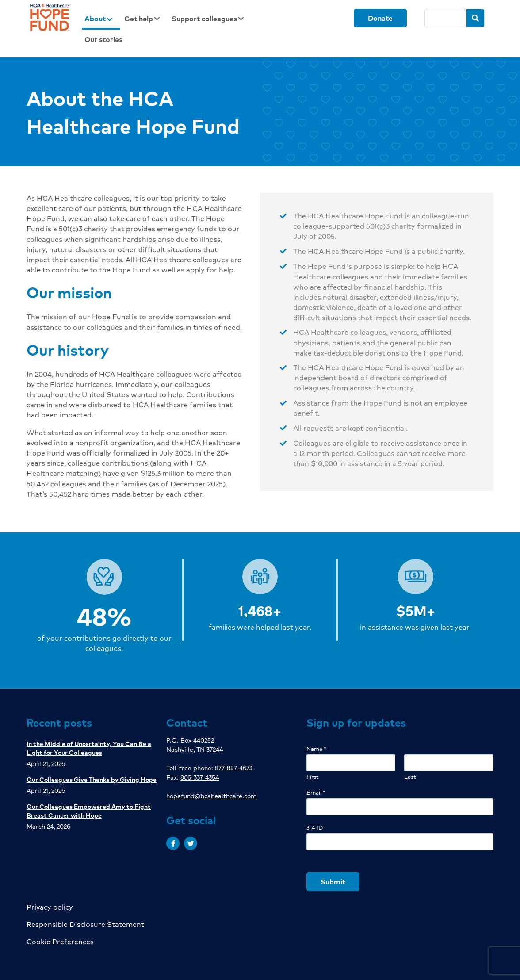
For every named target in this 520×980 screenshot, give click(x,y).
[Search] (446, 18)
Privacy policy (50, 907)
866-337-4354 (200, 777)
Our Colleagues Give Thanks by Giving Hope (92, 779)
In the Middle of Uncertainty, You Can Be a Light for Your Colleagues (89, 748)
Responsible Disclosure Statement (85, 924)
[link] (101, 19)
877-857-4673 (234, 768)
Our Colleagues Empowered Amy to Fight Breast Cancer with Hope (89, 811)
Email (316, 793)
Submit (333, 882)
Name (316, 749)
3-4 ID (315, 828)
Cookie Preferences (60, 941)
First (313, 777)
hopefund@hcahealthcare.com (211, 796)
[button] (173, 843)
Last (410, 777)
